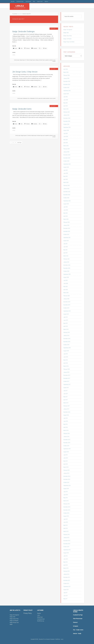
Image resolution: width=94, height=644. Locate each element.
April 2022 (66, 216)
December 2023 (67, 155)
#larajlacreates (33, 98)
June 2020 (66, 283)
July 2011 (66, 593)
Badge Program (33, 60)
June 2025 (66, 100)
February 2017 (67, 406)
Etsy (38, 98)
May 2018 (66, 360)
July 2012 (66, 556)
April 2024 (66, 143)
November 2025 (67, 85)
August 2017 (66, 388)
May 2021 (66, 250)
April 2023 (66, 179)
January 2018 (66, 372)
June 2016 (66, 421)
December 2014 (67, 476)
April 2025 (66, 106)
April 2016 (66, 427)
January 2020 (66, 299)
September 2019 (67, 311)
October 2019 (66, 308)
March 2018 (66, 366)
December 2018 (67, 339)
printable (44, 98)
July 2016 (66, 418)
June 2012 (66, 559)
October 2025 (66, 88)
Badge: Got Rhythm (67, 39)
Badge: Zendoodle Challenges (24, 31)
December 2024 (67, 118)
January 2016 (66, 437)
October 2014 (66, 482)
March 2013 (66, 531)
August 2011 (66, 590)
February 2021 (67, 259)
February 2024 (67, 149)
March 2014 (66, 501)
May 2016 (66, 424)
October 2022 (66, 198)
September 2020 (67, 274)
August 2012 (66, 553)
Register (39, 613)
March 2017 (66, 403)
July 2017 (66, 391)
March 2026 (66, 72)
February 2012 (67, 571)
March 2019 (66, 329)
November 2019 (67, 305)
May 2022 (66, 213)
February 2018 (67, 369)
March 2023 (66, 182)
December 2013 (67, 507)
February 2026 (67, 75)
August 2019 (66, 314)
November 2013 (67, 510)
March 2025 (66, 109)
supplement (47, 60)
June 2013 (66, 522)
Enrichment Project (42, 60)
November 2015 (67, 443)
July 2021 (66, 244)
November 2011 (67, 580)
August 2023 (66, 167)
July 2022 (66, 207)
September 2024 (67, 127)
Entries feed (40, 617)
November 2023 (67, 158)
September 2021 (67, 238)
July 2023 (66, 170)
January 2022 (66, 225)
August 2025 (66, 94)
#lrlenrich (28, 60)
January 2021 (66, 262)
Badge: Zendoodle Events (22, 109)
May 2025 (66, 103)
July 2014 (66, 492)
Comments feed (41, 619)
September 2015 (67, 449)
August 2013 (66, 516)
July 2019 (66, 317)
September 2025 (67, 91)
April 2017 (66, 400)
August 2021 (66, 241)
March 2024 (66, 146)
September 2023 (67, 164)
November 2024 (67, 121)
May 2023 (66, 176)
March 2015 (66, 467)
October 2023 (66, 161)
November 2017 (67, 378)
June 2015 (66, 458)
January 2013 (66, 538)
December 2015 (67, 440)
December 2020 (67, 265)
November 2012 (67, 544)
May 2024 (66, 140)
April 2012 (66, 565)
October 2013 (66, 513)
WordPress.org (41, 621)
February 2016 (67, 433)
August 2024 (66, 130)
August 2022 (66, 204)
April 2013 (66, 528)
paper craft (41, 98)
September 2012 (67, 550)
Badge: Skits (66, 33)
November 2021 (67, 231)
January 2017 (66, 409)
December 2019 (67, 302)
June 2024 (66, 137)
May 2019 (66, 323)
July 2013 (66, 519)
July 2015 (66, 455)
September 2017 (67, 384)
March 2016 (66, 430)
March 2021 (66, 256)
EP (26, 60)
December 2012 (67, 541)
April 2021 (66, 253)
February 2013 (67, 534)
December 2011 (67, 577)
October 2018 (66, 345)
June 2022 (66, 210)
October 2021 (66, 234)
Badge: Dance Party (68, 36)
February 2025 (67, 112)
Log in (39, 615)
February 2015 (67, 470)
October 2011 (66, 583)
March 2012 (66, 568)
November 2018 (67, 342)
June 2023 (66, 173)
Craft (36, 98)
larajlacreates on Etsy (26, 98)
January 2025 (66, 115)
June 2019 (66, 320)
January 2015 (66, 473)
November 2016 (67, 412)
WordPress (58, 639)
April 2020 (66, 290)
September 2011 (67, 587)
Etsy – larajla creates (78, 630)
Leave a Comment (53, 98)
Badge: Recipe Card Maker (69, 42)
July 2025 (66, 97)
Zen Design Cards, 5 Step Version (25, 72)
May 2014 (66, 498)
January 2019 (66, 336)
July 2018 (66, 354)
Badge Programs (22, 60)
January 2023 (66, 189)
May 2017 (66, 397)
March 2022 (66, 219)
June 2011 (66, 596)
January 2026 (66, 78)
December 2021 (67, 228)
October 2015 (66, 446)
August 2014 (66, 489)
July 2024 (66, 133)
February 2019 (67, 332)
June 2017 (66, 394)
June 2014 (66, 495)
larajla (20, 6)
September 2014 (67, 486)
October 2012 (66, 547)
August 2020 (66, 277)
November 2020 (67, 268)
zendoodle (51, 60)
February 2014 (67, 504)
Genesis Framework (50, 639)
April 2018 (66, 363)
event (44, 136)
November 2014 (67, 479)
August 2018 (66, 351)
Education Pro (42, 639)
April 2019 (66, 326)
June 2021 (66, 247)
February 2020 (67, 296)
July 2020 (66, 280)
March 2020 (66, 293)
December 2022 (67, 192)
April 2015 (66, 464)
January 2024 (66, 152)
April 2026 (66, 69)
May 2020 (66, 287)
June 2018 (66, 357)
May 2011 (66, 599)
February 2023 (67, 186)
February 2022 (67, 222)
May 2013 (66, 525)
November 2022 (67, 195)
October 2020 (66, 271)
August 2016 (66, 415)
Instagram (76, 626)
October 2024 (66, 124)
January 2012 (66, 574)
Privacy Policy (28, 613)
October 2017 (66, 381)
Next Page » (20, 143)
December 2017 (67, 375)
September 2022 (67, 201)
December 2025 (67, 81)
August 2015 (66, 452)
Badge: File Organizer (68, 30)
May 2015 (66, 461)
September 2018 (67, 348)
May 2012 (66, 562)
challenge (37, 60)
